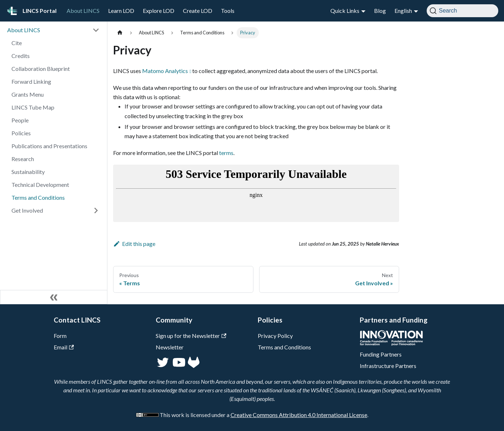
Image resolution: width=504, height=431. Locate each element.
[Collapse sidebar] (54, 297)
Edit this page (134, 244)
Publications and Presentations (49, 146)
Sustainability (28, 172)
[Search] (462, 11)
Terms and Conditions (38, 197)
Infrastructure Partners (388, 366)
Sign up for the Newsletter (191, 336)
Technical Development (40, 185)
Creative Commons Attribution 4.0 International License (299, 415)
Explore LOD (159, 11)
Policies (21, 133)
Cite (17, 43)
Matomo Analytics (165, 71)
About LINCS (83, 11)
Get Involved (27, 210)
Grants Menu (28, 94)
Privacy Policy (275, 336)
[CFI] (391, 343)
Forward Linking (31, 81)
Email (64, 347)
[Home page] (120, 33)
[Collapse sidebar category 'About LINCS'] (96, 30)
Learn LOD (121, 11)
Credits (21, 56)
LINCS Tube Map (33, 107)
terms (226, 153)
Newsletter (170, 347)
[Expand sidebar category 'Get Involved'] (96, 210)
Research (23, 159)
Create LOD (198, 11)
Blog (380, 11)
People (20, 120)
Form (60, 336)
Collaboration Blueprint (41, 69)
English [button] (403, 11)
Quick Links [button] (345, 11)
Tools (228, 11)
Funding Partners (381, 354)
